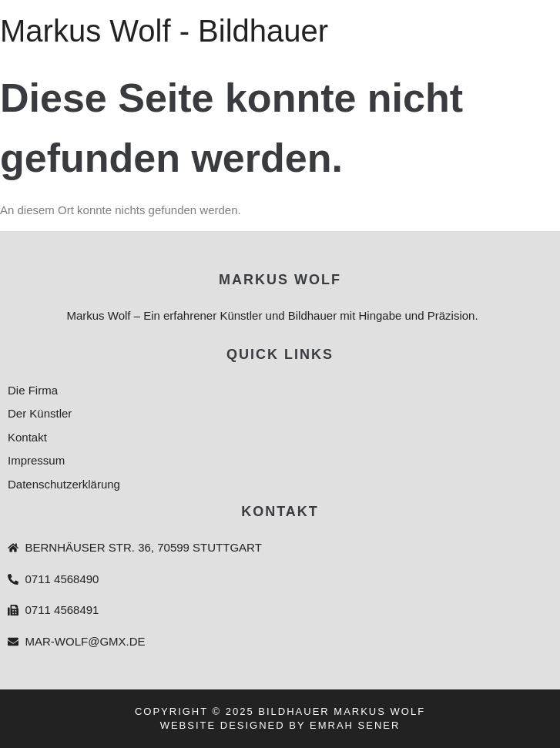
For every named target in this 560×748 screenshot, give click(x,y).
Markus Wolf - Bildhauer (164, 31)
